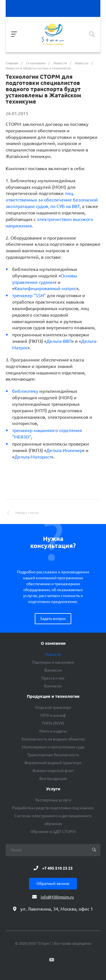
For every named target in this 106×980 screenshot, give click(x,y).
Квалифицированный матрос (45, 288)
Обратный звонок (53, 883)
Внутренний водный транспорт (53, 763)
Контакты (53, 686)
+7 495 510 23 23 (57, 868)
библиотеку (25, 391)
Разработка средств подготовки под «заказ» (53, 808)
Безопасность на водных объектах (53, 739)
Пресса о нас (53, 678)
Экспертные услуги (53, 800)
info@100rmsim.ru (57, 897)
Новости (53, 654)
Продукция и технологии (53, 696)
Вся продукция (53, 779)
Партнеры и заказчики (53, 662)
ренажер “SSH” (29, 295)
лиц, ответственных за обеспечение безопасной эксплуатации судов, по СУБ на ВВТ (52, 200)
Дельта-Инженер (64, 450)
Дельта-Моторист (33, 457)
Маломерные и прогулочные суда (53, 747)
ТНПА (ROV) (53, 723)
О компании (53, 643)
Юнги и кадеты (53, 731)
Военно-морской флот (53, 771)
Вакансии (53, 670)
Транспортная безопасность (53, 755)
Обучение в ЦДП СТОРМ (53, 832)
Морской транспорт (53, 707)
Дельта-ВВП (59, 341)
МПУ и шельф (53, 715)
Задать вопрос (53, 619)
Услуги (53, 789)
